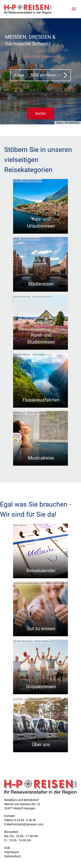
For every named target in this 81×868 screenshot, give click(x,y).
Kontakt (9, 816)
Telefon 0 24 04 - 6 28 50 (20, 820)
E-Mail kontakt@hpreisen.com (24, 824)
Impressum (12, 852)
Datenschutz (13, 856)
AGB (7, 848)
